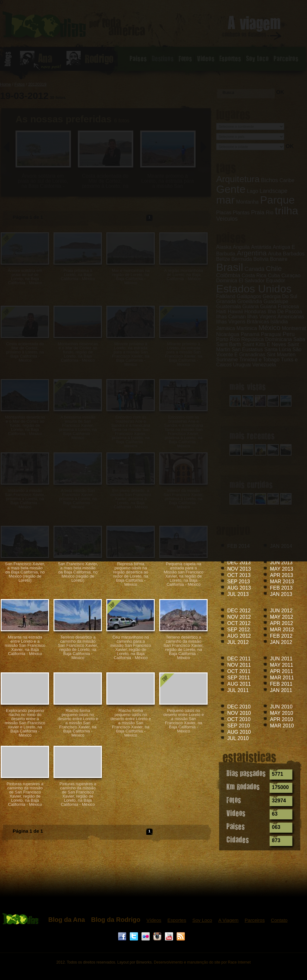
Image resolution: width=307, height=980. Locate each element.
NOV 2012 (239, 617)
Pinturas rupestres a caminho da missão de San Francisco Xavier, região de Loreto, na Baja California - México (25, 794)
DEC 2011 (239, 659)
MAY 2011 (282, 665)
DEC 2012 (239, 611)
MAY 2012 (282, 617)
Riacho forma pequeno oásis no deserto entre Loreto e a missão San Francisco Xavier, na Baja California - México (78, 723)
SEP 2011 (239, 678)
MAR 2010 (282, 726)
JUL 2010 (238, 738)
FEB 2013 (281, 588)
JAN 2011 (281, 690)
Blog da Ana (66, 920)
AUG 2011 (239, 684)
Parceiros (255, 920)
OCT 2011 (239, 671)
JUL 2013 (238, 594)
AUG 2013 (239, 588)
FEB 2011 (281, 684)
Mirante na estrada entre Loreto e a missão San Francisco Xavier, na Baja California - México (25, 645)
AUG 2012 (239, 636)
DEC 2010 (239, 707)
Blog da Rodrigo (116, 920)
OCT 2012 (239, 623)
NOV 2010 (239, 713)
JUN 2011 (281, 659)
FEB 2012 (281, 636)
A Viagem (229, 920)
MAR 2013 (282, 582)
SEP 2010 (239, 726)
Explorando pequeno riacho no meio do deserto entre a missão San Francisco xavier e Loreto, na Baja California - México (25, 723)
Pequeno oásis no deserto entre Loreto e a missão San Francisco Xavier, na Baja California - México (184, 721)
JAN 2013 (281, 594)
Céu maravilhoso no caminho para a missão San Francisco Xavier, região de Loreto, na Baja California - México (131, 647)
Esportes (177, 920)
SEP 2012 (239, 630)
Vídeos (154, 920)
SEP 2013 (239, 582)
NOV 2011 (239, 665)
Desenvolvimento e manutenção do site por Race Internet (202, 962)
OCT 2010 (239, 719)
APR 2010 (282, 719)
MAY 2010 (282, 713)
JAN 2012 (281, 642)
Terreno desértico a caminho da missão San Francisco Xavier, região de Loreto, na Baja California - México (78, 647)
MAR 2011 (282, 678)
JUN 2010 (281, 707)
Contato (279, 920)
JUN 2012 (281, 611)
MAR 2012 (282, 630)
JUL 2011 (238, 690)
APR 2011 (282, 671)
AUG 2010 (239, 732)
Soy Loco (202, 920)
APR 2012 (282, 623)
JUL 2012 (238, 642)
